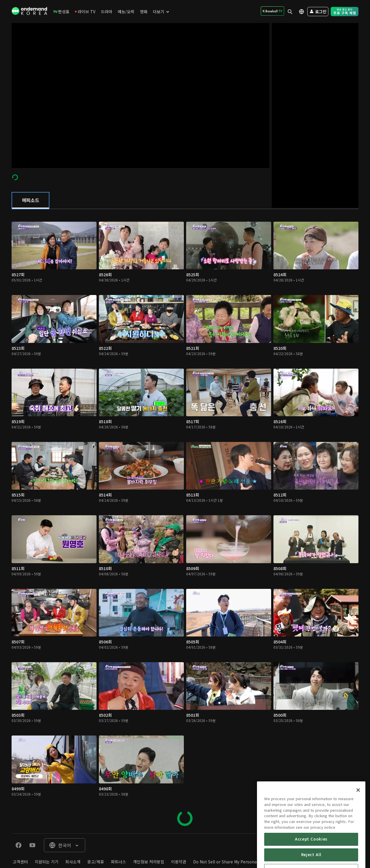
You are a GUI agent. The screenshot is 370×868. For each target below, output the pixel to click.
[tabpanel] (185, 521)
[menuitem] (61, 12)
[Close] (358, 813)
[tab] (30, 201)
